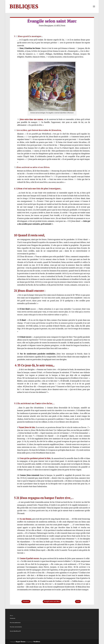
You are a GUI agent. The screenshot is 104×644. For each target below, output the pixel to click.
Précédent (26, 601)
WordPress (37, 642)
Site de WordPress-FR (15, 631)
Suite (78, 601)
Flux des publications (15, 623)
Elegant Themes (21, 642)
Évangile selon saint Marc (52, 601)
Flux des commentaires (16, 627)
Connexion (13, 618)
